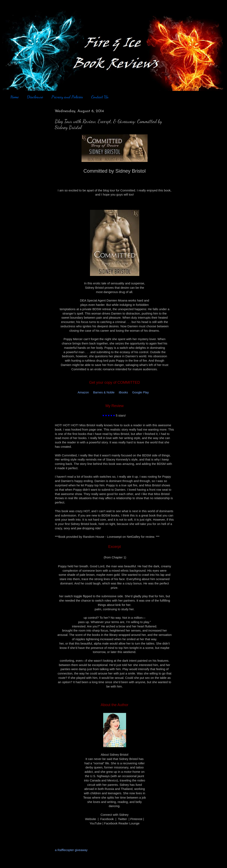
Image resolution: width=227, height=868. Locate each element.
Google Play (140, 392)
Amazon (83, 392)
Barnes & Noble (104, 392)
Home (14, 97)
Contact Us (100, 97)
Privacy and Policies (67, 97)
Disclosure (35, 97)
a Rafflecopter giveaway (71, 850)
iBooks (123, 392)
